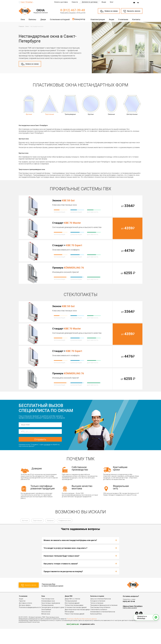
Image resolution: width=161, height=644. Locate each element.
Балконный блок (96, 629)
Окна (23, 19)
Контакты (136, 19)
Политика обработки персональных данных (82, 634)
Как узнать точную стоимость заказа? (80, 579)
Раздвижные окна (65, 536)
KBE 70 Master (72, 223)
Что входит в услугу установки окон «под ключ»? (80, 563)
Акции (104, 2)
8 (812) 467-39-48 (73, 10)
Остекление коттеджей (60, 19)
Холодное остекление (98, 616)
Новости (75, 2)
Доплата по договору (90, 2)
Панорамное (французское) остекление (104, 620)
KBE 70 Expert (74, 245)
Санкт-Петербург (27, 2)
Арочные (25, 536)
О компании (123, 19)
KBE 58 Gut (68, 201)
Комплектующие (98, 19)
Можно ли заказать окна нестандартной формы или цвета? (80, 555)
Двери (43, 19)
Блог (112, 2)
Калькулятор (79, 19)
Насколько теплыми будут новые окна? (80, 571)
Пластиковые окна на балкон (100, 623)
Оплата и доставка (61, 2)
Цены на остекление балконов (101, 614)
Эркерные (50, 536)
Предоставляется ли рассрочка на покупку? (80, 587)
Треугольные (37, 536)
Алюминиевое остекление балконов (103, 627)
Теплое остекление (97, 618)
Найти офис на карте (130, 623)
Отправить (40, 455)
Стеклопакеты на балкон (99, 625)
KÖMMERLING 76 (74, 268)
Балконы (32, 19)
